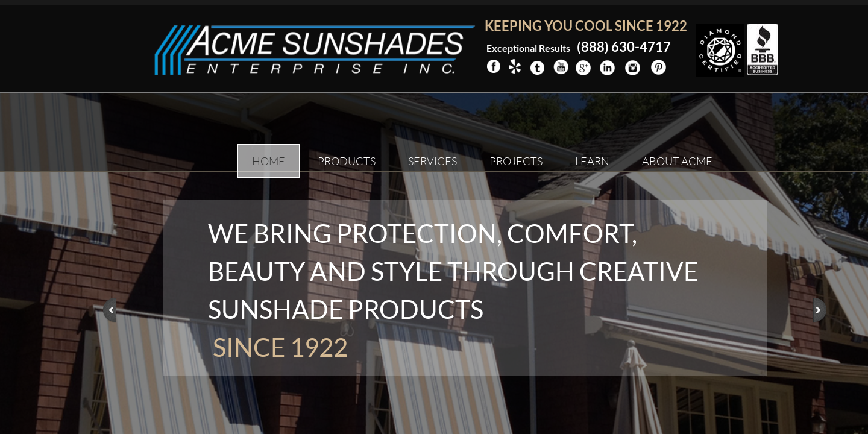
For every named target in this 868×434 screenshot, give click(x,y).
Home (269, 161)
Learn (592, 161)
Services (432, 161)
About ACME (677, 161)
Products (347, 161)
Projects (516, 161)
